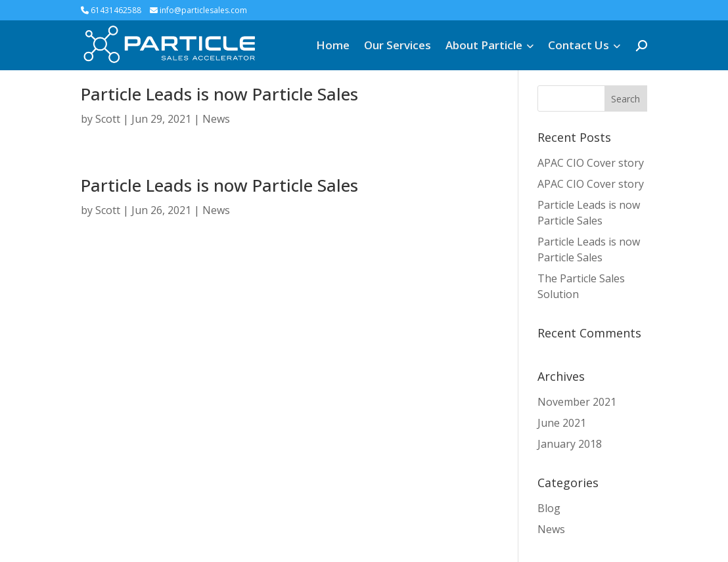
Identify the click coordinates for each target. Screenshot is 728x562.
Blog (549, 508)
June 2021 (562, 423)
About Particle (484, 45)
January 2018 (570, 444)
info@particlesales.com (198, 10)
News (216, 119)
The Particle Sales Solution (581, 286)
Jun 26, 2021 (161, 210)
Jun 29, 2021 (161, 119)
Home (333, 45)
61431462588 (111, 10)
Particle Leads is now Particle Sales (219, 94)
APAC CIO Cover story (591, 163)
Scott (108, 119)
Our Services (398, 45)
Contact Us (579, 45)
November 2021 (577, 402)
